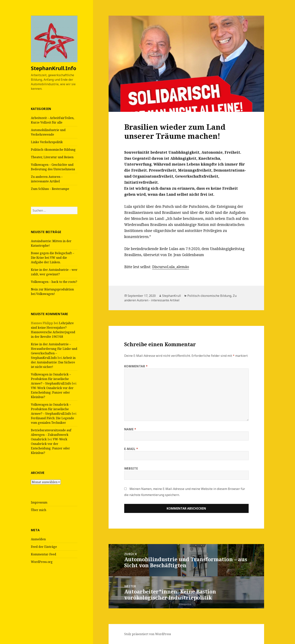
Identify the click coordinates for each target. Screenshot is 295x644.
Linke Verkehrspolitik (47, 142)
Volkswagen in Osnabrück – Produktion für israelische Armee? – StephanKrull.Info (51, 379)
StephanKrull (172, 296)
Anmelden (38, 539)
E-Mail (131, 449)
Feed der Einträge (44, 547)
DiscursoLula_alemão (171, 267)
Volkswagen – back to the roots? (54, 282)
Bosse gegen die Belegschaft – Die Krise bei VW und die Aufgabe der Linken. (52, 258)
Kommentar (136, 366)
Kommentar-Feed (44, 554)
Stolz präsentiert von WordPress (148, 634)
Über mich (39, 510)
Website (131, 468)
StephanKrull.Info (54, 68)
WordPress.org (42, 562)
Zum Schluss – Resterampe (50, 189)
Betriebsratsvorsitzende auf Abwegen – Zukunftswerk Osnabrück (51, 434)
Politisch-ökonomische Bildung (53, 150)
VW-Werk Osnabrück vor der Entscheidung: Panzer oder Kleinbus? (52, 392)
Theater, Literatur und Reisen (52, 157)
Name (130, 429)
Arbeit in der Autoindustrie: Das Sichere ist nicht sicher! (53, 362)
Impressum (39, 502)
